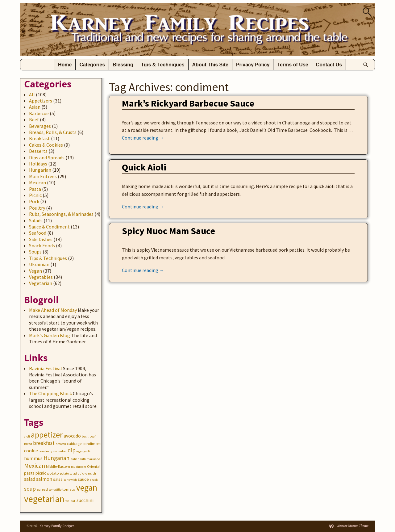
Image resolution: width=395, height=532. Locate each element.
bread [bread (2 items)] (28, 444)
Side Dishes (41, 239)
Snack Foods (42, 245)
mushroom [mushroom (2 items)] (79, 467)
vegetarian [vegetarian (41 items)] (44, 499)
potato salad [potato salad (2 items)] (68, 473)
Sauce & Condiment (49, 227)
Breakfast (39, 138)
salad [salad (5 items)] (30, 479)
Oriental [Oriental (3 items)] (94, 466)
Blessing (123, 65)
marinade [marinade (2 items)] (93, 459)
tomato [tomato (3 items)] (69, 489)
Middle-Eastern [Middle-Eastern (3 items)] (58, 466)
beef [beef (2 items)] (92, 436)
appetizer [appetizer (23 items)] (47, 435)
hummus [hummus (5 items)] (33, 458)
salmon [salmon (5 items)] (44, 479)
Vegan (35, 271)
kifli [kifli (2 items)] (83, 459)
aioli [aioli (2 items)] (27, 436)
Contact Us (329, 65)
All (32, 94)
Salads (36, 220)
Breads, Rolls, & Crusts (53, 132)
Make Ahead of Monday (53, 310)
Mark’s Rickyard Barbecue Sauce (188, 103)
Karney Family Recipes (57, 526)
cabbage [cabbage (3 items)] (74, 444)
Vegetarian (41, 283)
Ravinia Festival (46, 368)
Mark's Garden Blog (50, 335)
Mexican (37, 182)
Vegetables (41, 277)
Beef (34, 119)
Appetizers (41, 101)
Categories (92, 65)
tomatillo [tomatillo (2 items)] (55, 490)
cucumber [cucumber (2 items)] (60, 451)
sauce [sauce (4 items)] (83, 479)
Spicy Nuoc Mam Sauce (168, 231)
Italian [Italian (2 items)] (75, 459)
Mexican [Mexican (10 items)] (35, 465)
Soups (35, 252)
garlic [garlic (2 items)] (87, 451)
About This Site (210, 65)
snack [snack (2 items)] (94, 480)
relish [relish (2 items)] (92, 473)
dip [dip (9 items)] (72, 450)
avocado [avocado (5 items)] (72, 436)
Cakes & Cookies (46, 145)
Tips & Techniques (163, 65)
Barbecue (39, 113)
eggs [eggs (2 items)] (80, 451)
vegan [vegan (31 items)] (87, 488)
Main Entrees (43, 176)
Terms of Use (293, 65)
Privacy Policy (253, 65)
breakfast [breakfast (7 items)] (44, 443)
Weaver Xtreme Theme (352, 526)
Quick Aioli (144, 167)
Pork (34, 201)
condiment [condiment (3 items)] (91, 444)
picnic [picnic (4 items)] (41, 473)
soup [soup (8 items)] (30, 489)
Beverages (40, 126)
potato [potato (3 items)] (53, 473)
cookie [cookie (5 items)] (31, 451)
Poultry (37, 208)
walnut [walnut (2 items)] (70, 501)
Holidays (38, 164)
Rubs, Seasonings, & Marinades (61, 214)
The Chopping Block (50, 393)
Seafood (38, 233)
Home (65, 65)
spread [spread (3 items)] (42, 489)
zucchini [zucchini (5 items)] (85, 500)
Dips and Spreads (47, 157)
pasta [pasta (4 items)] (29, 473)
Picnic (35, 195)
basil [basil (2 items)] (85, 436)
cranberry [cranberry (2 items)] (46, 451)
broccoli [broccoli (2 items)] (61, 444)
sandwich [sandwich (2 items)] (70, 480)
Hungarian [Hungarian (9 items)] (56, 458)
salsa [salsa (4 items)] (58, 479)
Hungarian (40, 170)
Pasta (35, 189)
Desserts (38, 151)
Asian (35, 107)
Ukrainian (39, 264)
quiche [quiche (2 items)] (82, 473)
